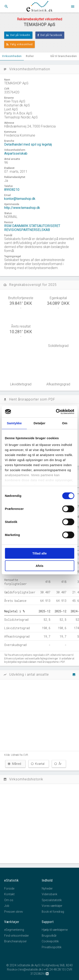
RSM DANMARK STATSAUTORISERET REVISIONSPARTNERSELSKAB (32, 228)
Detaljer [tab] (40, 423)
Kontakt (9, 894)
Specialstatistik (52, 900)
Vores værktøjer (52, 906)
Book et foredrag (53, 912)
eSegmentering (14, 930)
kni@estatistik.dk (31, 969)
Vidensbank (50, 894)
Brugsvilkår (49, 936)
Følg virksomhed (19, 44)
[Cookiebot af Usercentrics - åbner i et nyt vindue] (56, 412)
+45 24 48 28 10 (54, 969)
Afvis (39, 566)
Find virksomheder (17, 936)
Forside (9, 888)
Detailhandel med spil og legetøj (28, 144)
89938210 (12, 190)
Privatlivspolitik (52, 947)
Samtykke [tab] (14, 423)
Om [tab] (65, 423)
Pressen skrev (14, 912)
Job (7, 906)
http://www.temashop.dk (22, 208)
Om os (9, 900)
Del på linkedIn (18, 35)
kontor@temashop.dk (20, 199)
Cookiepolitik (50, 941)
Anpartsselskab (16, 153)
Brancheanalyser (15, 941)
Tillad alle (39, 553)
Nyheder (47, 888)
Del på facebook (50, 35)
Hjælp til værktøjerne (55, 930)
